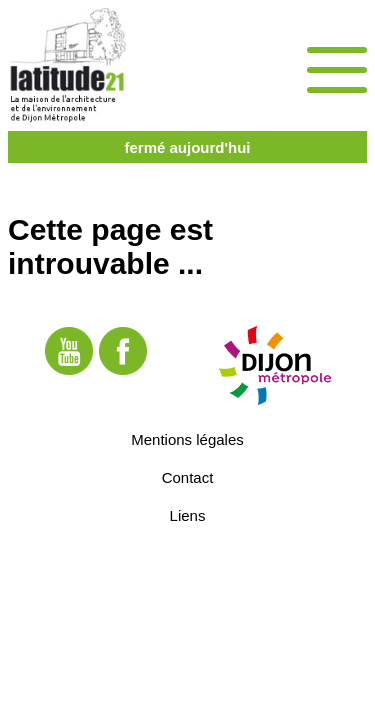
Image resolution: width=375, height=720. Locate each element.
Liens (188, 515)
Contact (188, 477)
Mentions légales (187, 439)
